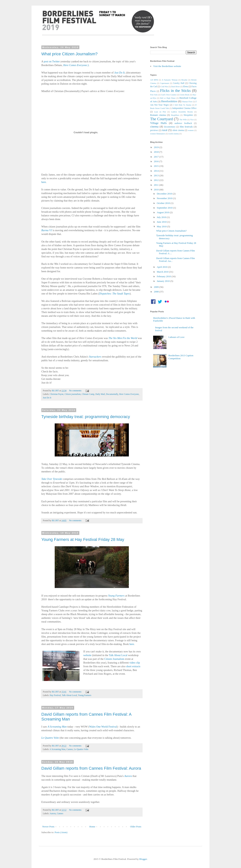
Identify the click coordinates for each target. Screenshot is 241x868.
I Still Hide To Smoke (182, 105)
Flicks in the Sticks (175, 90)
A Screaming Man (58, 749)
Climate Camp (88, 394)
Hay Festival (55, 695)
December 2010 (165, 194)
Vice (192, 120)
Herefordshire (169, 101)
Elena (185, 87)
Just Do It (47, 398)
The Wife (183, 120)
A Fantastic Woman (170, 80)
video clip (135, 663)
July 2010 (162, 217)
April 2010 (162, 267)
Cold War (164, 87)
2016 (157, 161)
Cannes (70, 749)
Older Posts (136, 827)
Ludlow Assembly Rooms (182, 112)
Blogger (143, 859)
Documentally (112, 394)
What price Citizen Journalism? (69, 54)
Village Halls (159, 123)
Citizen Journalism (114, 659)
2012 (157, 180)
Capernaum (165, 83)
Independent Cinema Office (184, 108)
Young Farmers (85, 695)
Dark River (175, 87)
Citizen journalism (73, 394)
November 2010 (165, 198)
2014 (157, 171)
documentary (170, 127)
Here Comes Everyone (129, 394)
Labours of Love (176, 337)
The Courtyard (161, 119)
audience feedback (183, 123)
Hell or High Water (168, 98)
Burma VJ (47, 230)
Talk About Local (118, 655)
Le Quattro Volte (50, 738)
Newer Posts (48, 827)
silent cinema (178, 130)
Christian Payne (57, 394)
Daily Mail (100, 394)
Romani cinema (158, 115)
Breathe (184, 80)
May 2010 (162, 226)
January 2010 (164, 281)
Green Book (185, 95)
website (87, 655)
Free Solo (154, 95)
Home (92, 827)
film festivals (186, 127)
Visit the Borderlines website (167, 66)
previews (154, 130)
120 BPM (154, 80)
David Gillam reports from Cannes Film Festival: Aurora (91, 768)
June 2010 (162, 222)
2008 (157, 292)
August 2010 (163, 212)
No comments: (76, 391)
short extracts (133, 666)
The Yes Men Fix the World (123, 338)
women (191, 130)
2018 (157, 152)
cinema (154, 126)
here (44, 182)
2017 (157, 157)
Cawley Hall (179, 83)
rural (165, 130)
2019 (157, 147)
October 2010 (164, 203)
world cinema (174, 134)
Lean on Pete (160, 112)
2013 (157, 175)
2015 (157, 166)
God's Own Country (169, 95)
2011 (157, 185)
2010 (157, 190)
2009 (157, 287)
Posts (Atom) (61, 832)
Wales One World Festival (103, 727)
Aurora (53, 814)
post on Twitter (52, 61)
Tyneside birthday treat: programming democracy (86, 417)
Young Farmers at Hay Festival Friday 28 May (83, 539)
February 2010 (164, 276)
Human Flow (187, 102)
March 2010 (163, 272)
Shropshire (188, 115)
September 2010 (165, 208)
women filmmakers (158, 134)
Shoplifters (175, 115)
